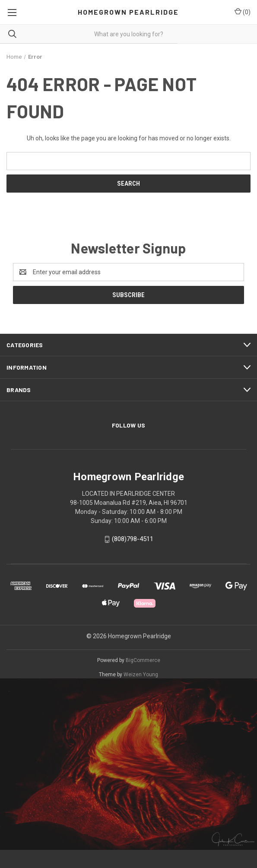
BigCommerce (143, 660)
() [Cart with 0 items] (243, 12)
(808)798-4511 (133, 539)
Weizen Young (141, 675)
